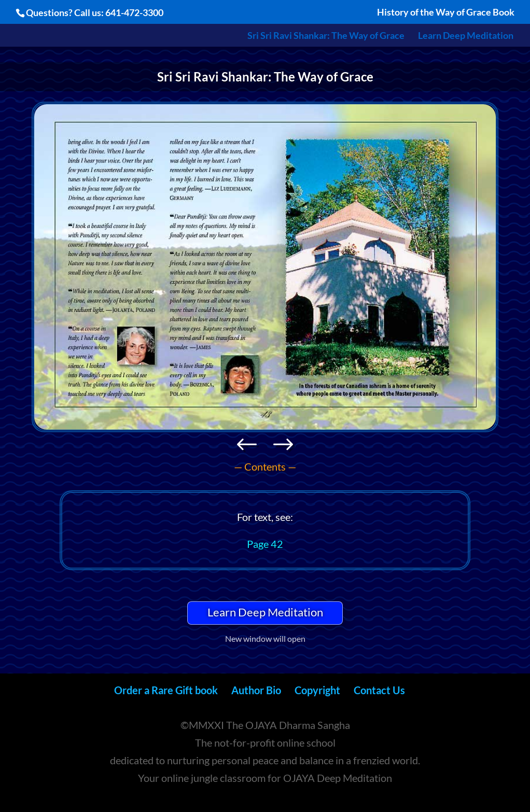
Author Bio (256, 690)
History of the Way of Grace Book (446, 12)
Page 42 (265, 544)
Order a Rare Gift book (166, 690)
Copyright (317, 690)
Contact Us (379, 690)
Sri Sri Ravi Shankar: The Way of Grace (326, 36)
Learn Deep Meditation (466, 36)
